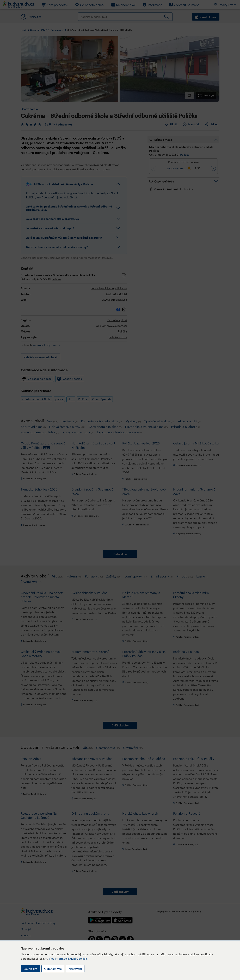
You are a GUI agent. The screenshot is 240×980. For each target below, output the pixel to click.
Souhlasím (30, 969)
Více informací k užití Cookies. (68, 959)
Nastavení (75, 969)
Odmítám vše (53, 969)
